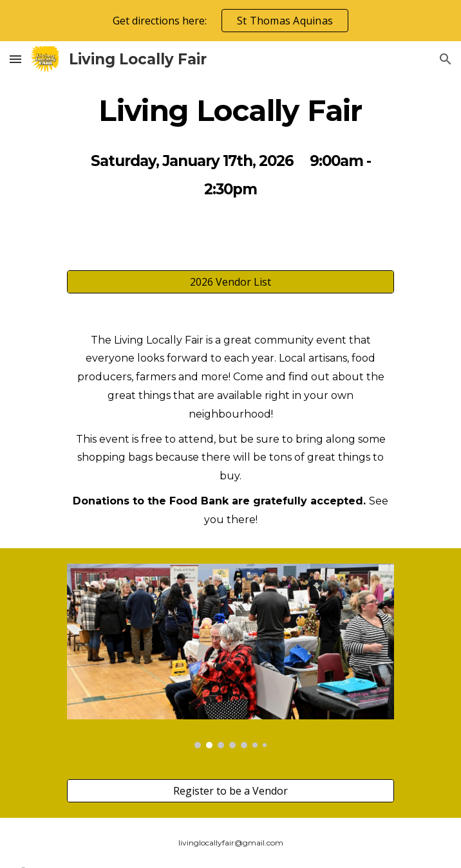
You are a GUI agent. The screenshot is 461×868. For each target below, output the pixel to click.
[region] (230, 21)
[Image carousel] (230, 656)
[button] (15, 59)
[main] (230, 111)
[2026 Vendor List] (230, 282)
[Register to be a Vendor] (230, 791)
